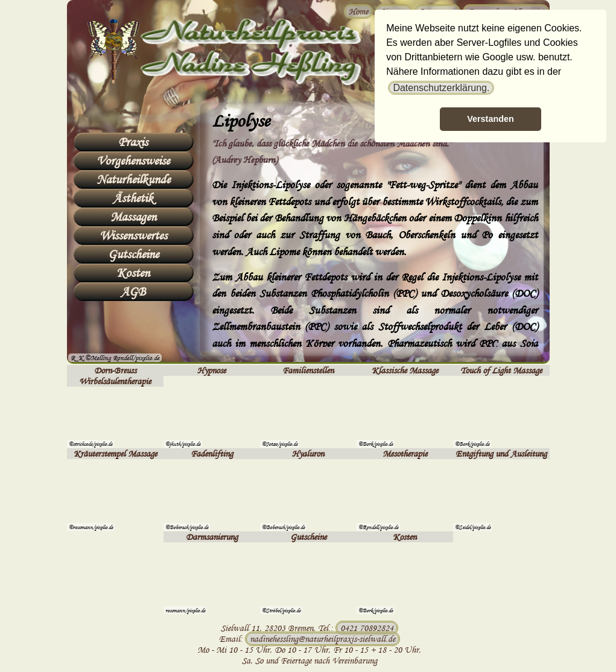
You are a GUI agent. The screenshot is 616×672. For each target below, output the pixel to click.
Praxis (133, 142)
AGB (133, 291)
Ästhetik (133, 198)
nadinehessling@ (322, 639)
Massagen (133, 217)
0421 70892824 (367, 628)
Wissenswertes (133, 235)
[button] (441, 88)
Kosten (133, 273)
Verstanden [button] (491, 119)
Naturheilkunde (133, 179)
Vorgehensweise (133, 160)
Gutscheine (133, 254)
